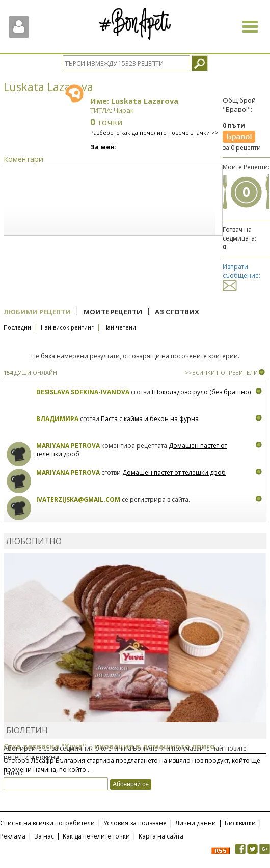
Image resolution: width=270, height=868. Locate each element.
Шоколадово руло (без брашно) (201, 392)
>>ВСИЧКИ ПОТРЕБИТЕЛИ (221, 372)
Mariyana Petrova (68, 446)
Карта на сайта (161, 836)
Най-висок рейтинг (67, 327)
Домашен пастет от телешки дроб (174, 473)
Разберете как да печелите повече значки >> (154, 132)
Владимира (57, 419)
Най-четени (120, 327)
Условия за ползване (135, 823)
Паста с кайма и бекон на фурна (150, 419)
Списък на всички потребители (47, 823)
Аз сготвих (177, 312)
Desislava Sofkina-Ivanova (83, 392)
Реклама (13, 836)
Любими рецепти (37, 312)
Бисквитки (240, 823)
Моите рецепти (113, 312)
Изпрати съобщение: (241, 276)
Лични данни (196, 823)
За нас (44, 836)
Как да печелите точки (96, 836)
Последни (17, 327)
